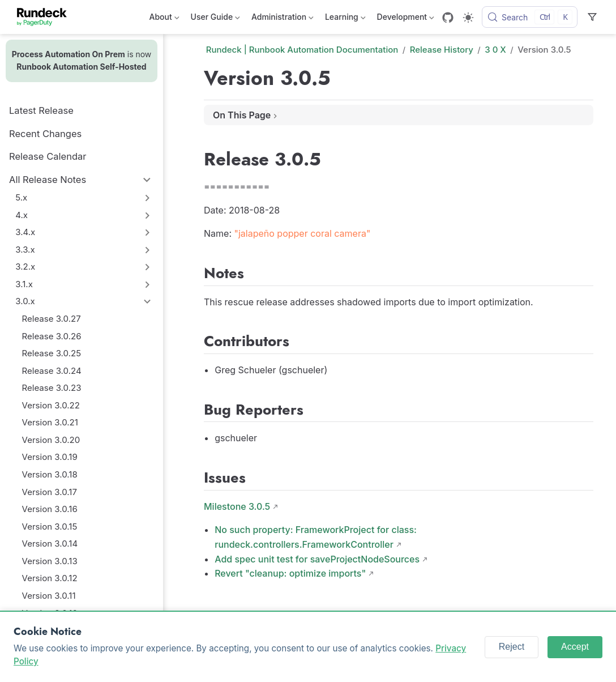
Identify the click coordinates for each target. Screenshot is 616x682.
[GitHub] (448, 18)
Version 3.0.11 (49, 596)
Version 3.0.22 (51, 405)
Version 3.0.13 (50, 561)
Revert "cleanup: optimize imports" (290, 573)
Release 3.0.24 (52, 371)
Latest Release (41, 110)
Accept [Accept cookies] (575, 647)
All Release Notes (48, 180)
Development (406, 19)
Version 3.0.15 (50, 527)
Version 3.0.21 (50, 422)
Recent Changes (45, 134)
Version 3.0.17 (50, 492)
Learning (345, 19)
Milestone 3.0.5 (237, 506)
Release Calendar (48, 156)
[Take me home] (46, 17)
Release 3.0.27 (52, 319)
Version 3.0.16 (50, 509)
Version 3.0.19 (50, 457)
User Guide (215, 19)
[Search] (530, 17)
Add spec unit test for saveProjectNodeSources (317, 559)
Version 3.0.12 (50, 578)
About (164, 19)
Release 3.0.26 (52, 336)
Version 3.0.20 (51, 440)
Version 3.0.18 (50, 474)
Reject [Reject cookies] (512, 647)
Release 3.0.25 (52, 353)
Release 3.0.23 (52, 388)
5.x (21, 197)
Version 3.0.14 (50, 544)
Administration (283, 19)
